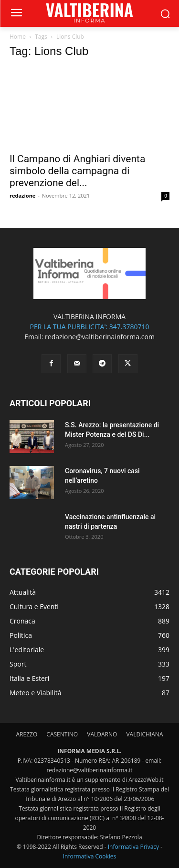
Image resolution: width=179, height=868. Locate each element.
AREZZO (27, 734)
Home (18, 37)
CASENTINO (62, 734)
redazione (22, 195)
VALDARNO (102, 734)
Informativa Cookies (90, 856)
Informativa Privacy (133, 847)
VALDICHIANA (144, 734)
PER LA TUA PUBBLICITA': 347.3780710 (89, 327)
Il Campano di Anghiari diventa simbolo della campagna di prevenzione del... (77, 171)
